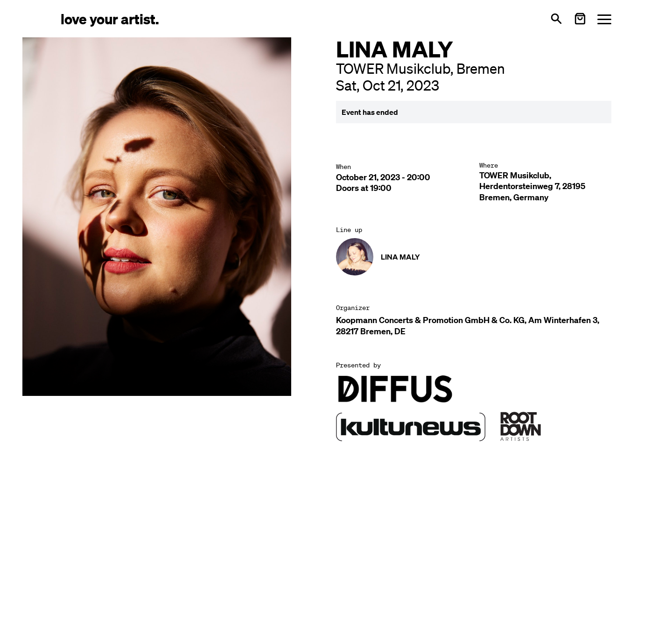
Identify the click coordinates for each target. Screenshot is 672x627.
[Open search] (556, 19)
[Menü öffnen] (604, 19)
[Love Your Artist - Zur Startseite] (110, 18)
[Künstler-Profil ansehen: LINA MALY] (378, 257)
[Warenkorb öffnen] (580, 19)
